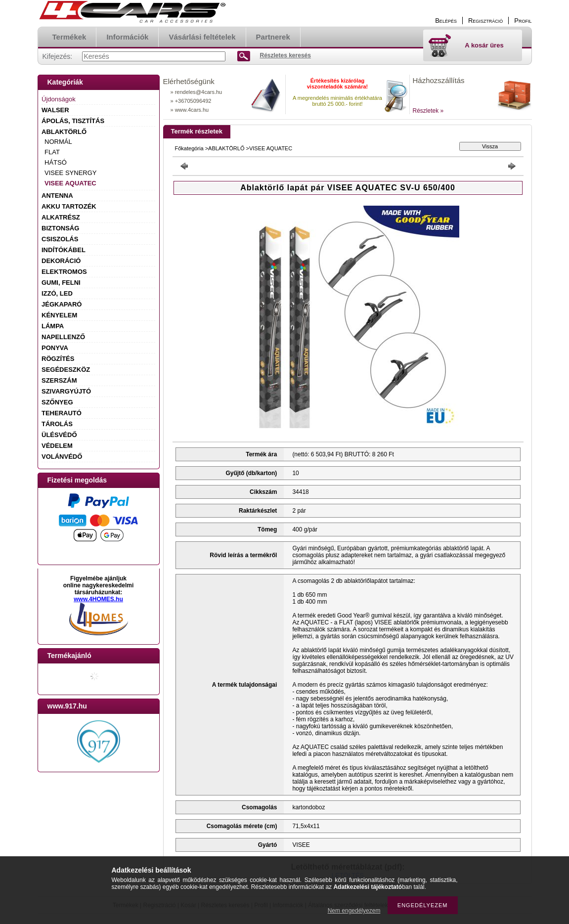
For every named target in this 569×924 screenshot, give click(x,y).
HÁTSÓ (56, 162)
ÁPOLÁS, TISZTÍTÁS (73, 121)
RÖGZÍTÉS (58, 359)
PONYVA (55, 348)
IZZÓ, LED (57, 293)
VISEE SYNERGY (70, 173)
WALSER (55, 110)
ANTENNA (57, 196)
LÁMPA (53, 326)
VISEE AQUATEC (70, 183)
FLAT (52, 152)
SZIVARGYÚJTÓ (66, 391)
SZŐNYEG (57, 402)
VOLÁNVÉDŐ (62, 457)
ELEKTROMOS (64, 272)
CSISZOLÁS (60, 239)
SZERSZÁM (59, 380)
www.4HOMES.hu (98, 599)
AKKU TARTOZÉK (69, 206)
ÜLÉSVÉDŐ (59, 435)
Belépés (446, 21)
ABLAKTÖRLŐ (64, 132)
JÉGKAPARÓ (62, 304)
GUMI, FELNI (61, 283)
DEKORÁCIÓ (61, 261)
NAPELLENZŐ (63, 337)
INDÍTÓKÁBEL (64, 250)
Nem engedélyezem (354, 911)
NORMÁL (58, 142)
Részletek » (428, 111)
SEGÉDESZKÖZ (66, 370)
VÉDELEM (57, 446)
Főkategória (189, 148)
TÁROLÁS (57, 424)
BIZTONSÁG (60, 228)
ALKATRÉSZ (61, 217)
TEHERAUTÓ (62, 413)
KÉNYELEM (59, 315)
